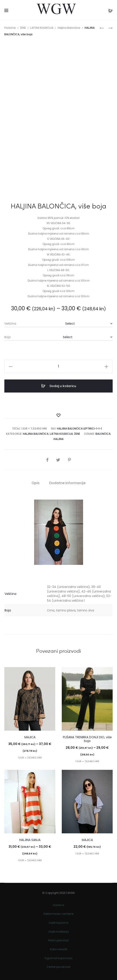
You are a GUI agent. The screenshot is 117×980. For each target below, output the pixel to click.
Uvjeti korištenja (59, 932)
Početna (10, 28)
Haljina (58, 439)
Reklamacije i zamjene (58, 914)
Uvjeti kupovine (58, 923)
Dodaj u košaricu (59, 386)
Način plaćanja (58, 940)
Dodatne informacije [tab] (67, 483)
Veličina (10, 324)
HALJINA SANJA (30, 840)
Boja (8, 337)
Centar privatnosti (58, 967)
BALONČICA (103, 434)
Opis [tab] (36, 483)
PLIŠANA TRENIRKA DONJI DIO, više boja (87, 739)
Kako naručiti (59, 949)
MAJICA (30, 737)
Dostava (58, 905)
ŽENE (23, 28)
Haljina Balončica (69, 28)
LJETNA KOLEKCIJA (42, 28)
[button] (11, 366)
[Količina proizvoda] (58, 366)
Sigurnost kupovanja (58, 958)
